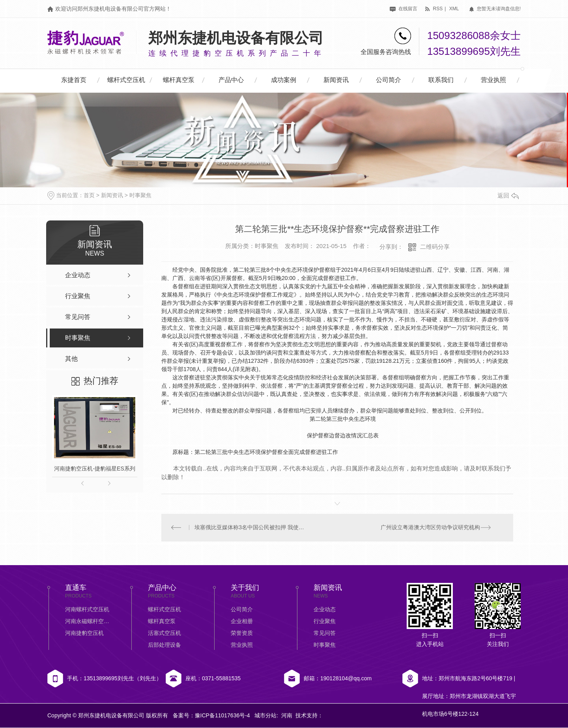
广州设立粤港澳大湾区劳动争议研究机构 (430, 528)
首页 (89, 195)
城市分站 (265, 716)
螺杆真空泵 (179, 80)
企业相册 (242, 622)
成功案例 (284, 80)
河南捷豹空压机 (84, 633)
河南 (287, 716)
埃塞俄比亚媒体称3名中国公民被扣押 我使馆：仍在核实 (249, 528)
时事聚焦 (140, 195)
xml (454, 9)
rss (433, 9)
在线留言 (403, 9)
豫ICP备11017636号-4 (222, 716)
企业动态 (325, 610)
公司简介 (389, 80)
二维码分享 (435, 247)
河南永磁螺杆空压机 (89, 622)
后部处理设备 (164, 645)
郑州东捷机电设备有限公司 (236, 38)
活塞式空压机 (164, 633)
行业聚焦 (325, 622)
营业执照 (493, 80)
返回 (508, 195)
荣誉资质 (242, 633)
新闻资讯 (336, 80)
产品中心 (231, 80)
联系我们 (441, 80)
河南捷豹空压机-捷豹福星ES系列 (94, 469)
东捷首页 (74, 80)
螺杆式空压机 (126, 80)
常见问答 (325, 633)
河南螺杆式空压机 (87, 610)
